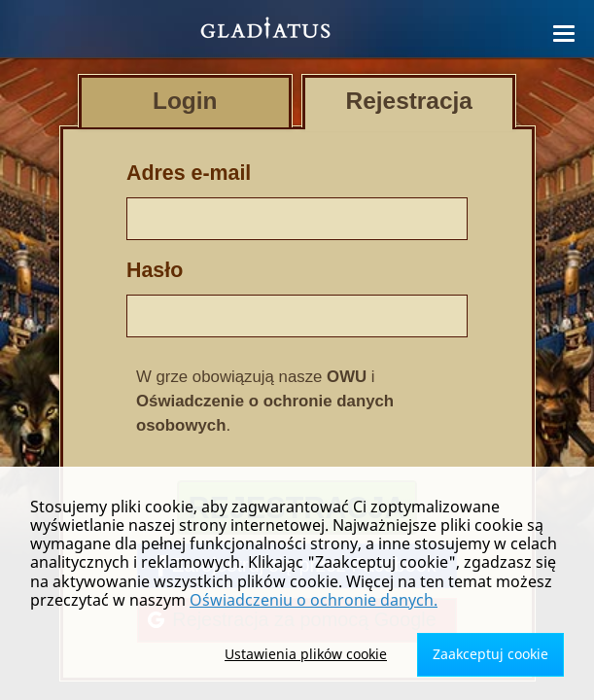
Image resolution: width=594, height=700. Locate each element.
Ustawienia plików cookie (306, 654)
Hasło (155, 270)
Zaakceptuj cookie (490, 654)
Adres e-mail (189, 173)
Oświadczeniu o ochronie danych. (314, 600)
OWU (347, 377)
